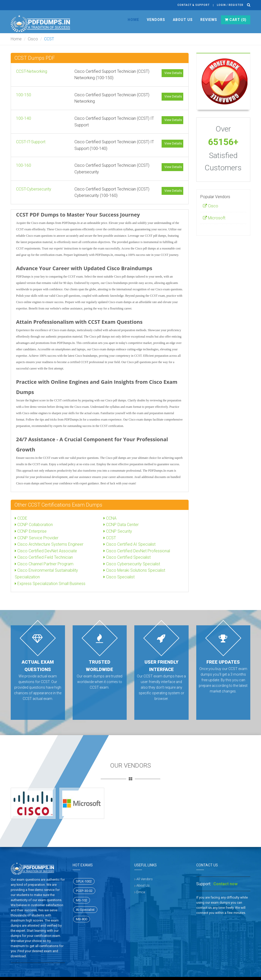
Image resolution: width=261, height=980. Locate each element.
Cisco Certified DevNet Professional (137, 551)
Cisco (33, 39)
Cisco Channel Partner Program (44, 564)
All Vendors (145, 879)
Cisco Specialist (119, 577)
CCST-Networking (32, 71)
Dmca (141, 892)
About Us (183, 20)
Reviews (209, 20)
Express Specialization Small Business (50, 584)
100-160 (24, 165)
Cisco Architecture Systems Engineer (49, 544)
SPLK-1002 (84, 881)
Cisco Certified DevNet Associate (46, 551)
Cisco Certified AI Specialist (129, 544)
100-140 (24, 118)
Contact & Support (194, 5)
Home (133, 20)
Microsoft (214, 218)
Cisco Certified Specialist (127, 557)
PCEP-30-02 (84, 891)
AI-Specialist (85, 910)
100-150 (24, 95)
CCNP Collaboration (34, 525)
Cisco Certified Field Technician (44, 557)
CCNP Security (118, 531)
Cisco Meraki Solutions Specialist (134, 570)
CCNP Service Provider (37, 538)
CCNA (110, 518)
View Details (173, 73)
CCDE (21, 518)
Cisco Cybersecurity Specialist (132, 564)
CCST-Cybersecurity (34, 189)
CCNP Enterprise (31, 531)
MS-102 (82, 900)
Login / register (230, 5)
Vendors (156, 20)
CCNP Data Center (121, 525)
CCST (110, 538)
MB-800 (82, 919)
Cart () (236, 20)
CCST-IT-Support (31, 142)
